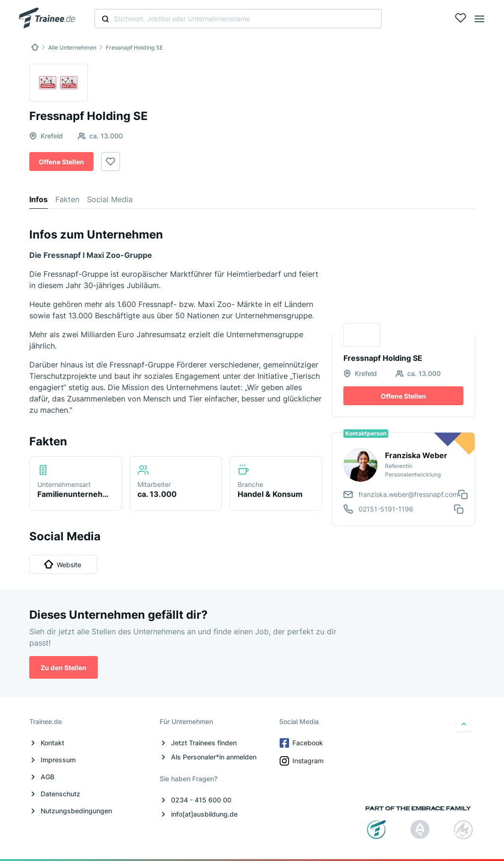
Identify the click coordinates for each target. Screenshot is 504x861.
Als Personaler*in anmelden (214, 757)
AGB (47, 777)
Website (63, 564)
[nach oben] (464, 724)
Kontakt (52, 743)
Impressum (58, 760)
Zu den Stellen (64, 668)
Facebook (302, 743)
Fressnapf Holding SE (134, 47)
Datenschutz (60, 794)
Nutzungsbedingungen (76, 811)
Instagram (302, 761)
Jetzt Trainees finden (204, 743)
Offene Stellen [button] (61, 162)
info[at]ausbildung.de (204, 814)
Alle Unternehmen (72, 47)
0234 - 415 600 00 (201, 800)
